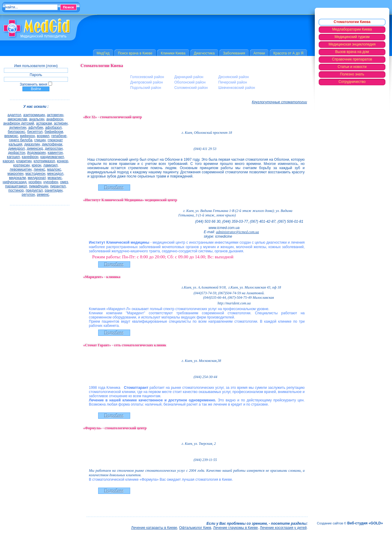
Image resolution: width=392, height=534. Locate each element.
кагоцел (13, 157)
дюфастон (17, 153)
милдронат (37, 178)
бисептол (35, 132)
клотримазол (44, 161)
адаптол (14, 115)
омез (64, 182)
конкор (62, 161)
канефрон (30, 157)
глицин (40, 140)
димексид (35, 148)
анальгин (37, 119)
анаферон (55, 119)
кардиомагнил (52, 157)
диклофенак (52, 144)
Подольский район (146, 88)
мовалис (55, 178)
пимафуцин (39, 186)
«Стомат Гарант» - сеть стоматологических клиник (125, 345)
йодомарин (37, 153)
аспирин (61, 123)
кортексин (21, 165)
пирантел (58, 186)
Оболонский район (190, 82)
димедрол (16, 148)
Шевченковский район (237, 88)
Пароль (36, 75)
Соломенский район (191, 88)
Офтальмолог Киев (195, 528)
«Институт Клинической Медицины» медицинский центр (130, 200)
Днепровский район (146, 82)
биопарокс (16, 132)
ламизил (51, 165)
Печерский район (233, 82)
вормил (43, 136)
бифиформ (54, 132)
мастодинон (35, 174)
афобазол (53, 128)
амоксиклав (17, 119)
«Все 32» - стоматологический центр (113, 117)
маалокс (54, 169)
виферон (28, 136)
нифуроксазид (15, 182)
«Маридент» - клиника (102, 277)
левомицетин (20, 169)
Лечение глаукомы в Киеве (235, 528)
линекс (39, 169)
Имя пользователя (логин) (36, 66)
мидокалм (17, 178)
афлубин (36, 128)
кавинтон (55, 153)
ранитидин (54, 190)
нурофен (51, 182)
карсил (9, 161)
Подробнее (114, 188)
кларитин (24, 161)
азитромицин (34, 115)
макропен (15, 174)
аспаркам (44, 123)
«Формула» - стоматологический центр (115, 428)
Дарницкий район (189, 77)
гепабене (59, 136)
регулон (28, 195)
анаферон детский (19, 123)
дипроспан (54, 148)
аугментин (18, 128)
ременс (43, 195)
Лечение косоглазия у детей (283, 528)
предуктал (34, 190)
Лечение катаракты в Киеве (154, 528)
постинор (16, 190)
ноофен (35, 182)
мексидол (55, 174)
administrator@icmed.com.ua (238, 232)
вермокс (11, 136)
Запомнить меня (34, 84)
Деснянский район (234, 77)
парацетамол (16, 186)
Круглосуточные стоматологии (280, 102)
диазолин (32, 144)
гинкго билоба (21, 140)
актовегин (55, 115)
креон (37, 165)
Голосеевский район (147, 77)
